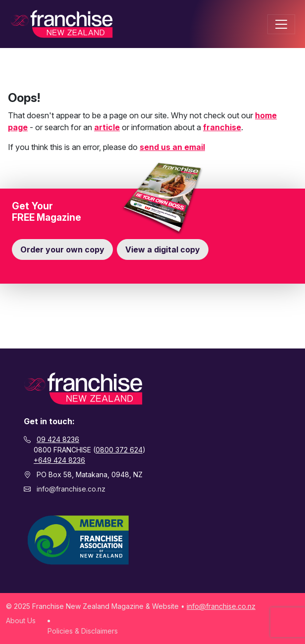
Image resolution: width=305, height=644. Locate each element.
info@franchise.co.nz (71, 489)
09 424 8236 (58, 439)
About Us (21, 620)
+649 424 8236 (59, 460)
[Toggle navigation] (281, 24)
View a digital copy (163, 249)
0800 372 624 (119, 450)
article (107, 127)
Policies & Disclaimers (83, 631)
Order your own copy (62, 249)
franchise (222, 127)
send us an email (172, 147)
